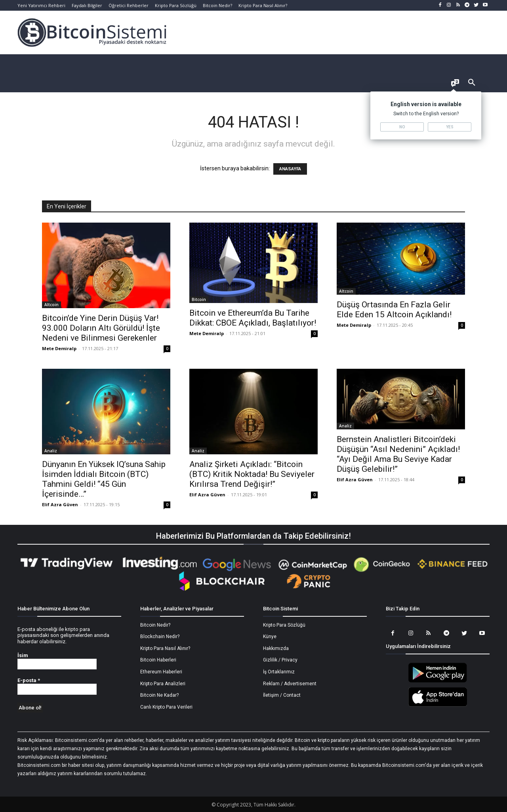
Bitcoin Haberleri (158, 660)
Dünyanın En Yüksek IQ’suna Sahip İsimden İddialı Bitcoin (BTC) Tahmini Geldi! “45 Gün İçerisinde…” (104, 479)
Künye (270, 637)
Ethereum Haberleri (161, 672)
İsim (23, 655)
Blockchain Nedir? (160, 637)
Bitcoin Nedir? (155, 625)
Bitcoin (199, 299)
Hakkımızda (276, 648)
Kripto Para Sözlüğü (284, 625)
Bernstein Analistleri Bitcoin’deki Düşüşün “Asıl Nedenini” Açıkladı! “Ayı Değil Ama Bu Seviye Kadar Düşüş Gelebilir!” (398, 454)
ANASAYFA (290, 169)
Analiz (51, 451)
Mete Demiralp (59, 348)
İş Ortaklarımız (279, 672)
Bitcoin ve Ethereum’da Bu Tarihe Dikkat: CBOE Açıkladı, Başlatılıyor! (253, 318)
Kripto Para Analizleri (163, 684)
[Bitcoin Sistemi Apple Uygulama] (438, 705)
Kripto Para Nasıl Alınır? (165, 648)
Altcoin (51, 305)
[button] (472, 83)
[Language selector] (455, 84)
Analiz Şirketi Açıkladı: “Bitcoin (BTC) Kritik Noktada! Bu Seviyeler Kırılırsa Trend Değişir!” (252, 474)
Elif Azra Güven (60, 504)
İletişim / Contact (282, 695)
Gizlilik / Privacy (280, 660)
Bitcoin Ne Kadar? (159, 695)
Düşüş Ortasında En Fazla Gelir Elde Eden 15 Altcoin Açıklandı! (394, 310)
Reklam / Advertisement (290, 684)
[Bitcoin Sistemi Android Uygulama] (438, 681)
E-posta (29, 680)
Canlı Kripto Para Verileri (166, 707)
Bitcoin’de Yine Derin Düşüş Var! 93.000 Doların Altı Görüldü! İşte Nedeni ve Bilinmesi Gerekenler (101, 328)
